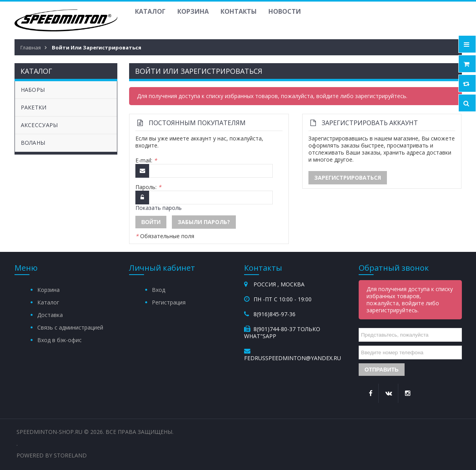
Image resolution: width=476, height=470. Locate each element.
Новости (285, 11)
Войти (151, 222)
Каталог (150, 11)
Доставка (50, 315)
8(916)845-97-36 (274, 314)
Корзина (193, 11)
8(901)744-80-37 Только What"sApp (282, 332)
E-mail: (146, 160)
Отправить (382, 370)
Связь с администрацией (70, 327)
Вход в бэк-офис (59, 340)
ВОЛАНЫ (33, 143)
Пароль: (148, 187)
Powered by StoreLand (52, 455)
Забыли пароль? (204, 222)
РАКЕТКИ (34, 107)
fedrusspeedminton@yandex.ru (293, 358)
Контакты (239, 11)
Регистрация (169, 302)
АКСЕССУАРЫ (39, 125)
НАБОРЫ (33, 90)
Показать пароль (159, 208)
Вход (159, 290)
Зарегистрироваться (348, 178)
